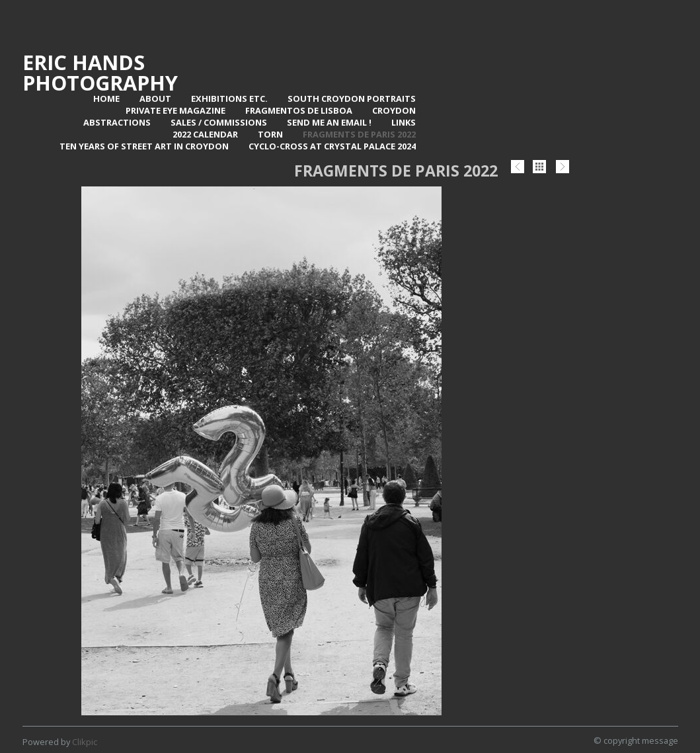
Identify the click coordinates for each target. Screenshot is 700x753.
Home (106, 99)
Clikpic (85, 742)
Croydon (394, 110)
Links (404, 122)
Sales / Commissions (219, 122)
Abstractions (117, 122)
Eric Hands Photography (100, 72)
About (155, 99)
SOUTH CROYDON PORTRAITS (352, 99)
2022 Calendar (205, 134)
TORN (270, 134)
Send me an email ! (329, 122)
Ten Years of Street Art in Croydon (144, 146)
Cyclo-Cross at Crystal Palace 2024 (332, 146)
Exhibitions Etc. (229, 99)
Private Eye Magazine (175, 110)
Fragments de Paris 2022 (359, 134)
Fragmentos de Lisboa (299, 110)
